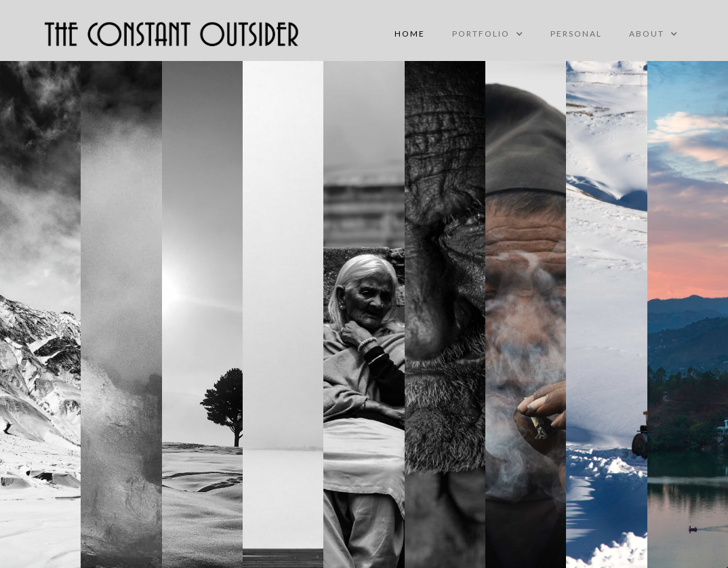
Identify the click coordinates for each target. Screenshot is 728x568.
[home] (172, 34)
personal (576, 34)
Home (410, 34)
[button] (488, 34)
